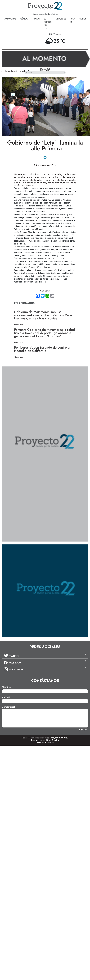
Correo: (6, 697)
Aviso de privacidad (45, 743)
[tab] (45, 655)
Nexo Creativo (53, 740)
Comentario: (8, 707)
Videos (82, 19)
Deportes (61, 19)
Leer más (19, 324)
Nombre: (7, 687)
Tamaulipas (10, 19)
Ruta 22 (72, 20)
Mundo (36, 19)
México (24, 19)
